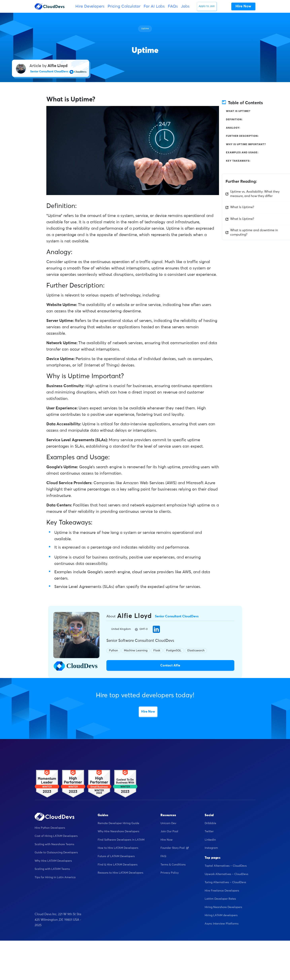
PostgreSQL (174, 651)
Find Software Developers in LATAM (121, 840)
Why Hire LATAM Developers (53, 861)
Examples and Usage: (242, 152)
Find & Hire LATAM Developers (118, 865)
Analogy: (233, 128)
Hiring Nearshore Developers (223, 907)
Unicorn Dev (168, 823)
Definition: (234, 119)
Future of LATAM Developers (116, 856)
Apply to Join (207, 6)
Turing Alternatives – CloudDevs (225, 882)
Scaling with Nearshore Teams (54, 844)
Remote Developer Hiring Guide (118, 823)
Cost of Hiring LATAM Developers (56, 836)
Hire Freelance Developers (222, 891)
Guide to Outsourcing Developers (56, 853)
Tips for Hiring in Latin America (55, 877)
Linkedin (210, 840)
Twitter (209, 831)
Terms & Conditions (173, 865)
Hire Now (148, 712)
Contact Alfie (170, 665)
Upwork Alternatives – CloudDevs (226, 874)
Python (113, 651)
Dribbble (210, 823)
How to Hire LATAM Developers (118, 848)
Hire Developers (90, 6)
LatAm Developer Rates (220, 899)
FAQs (173, 6)
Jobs (185, 6)
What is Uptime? (238, 111)
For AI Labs (154, 6)
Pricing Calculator (124, 6)
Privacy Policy (170, 873)
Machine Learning (136, 651)
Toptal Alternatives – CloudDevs (226, 866)
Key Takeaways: (238, 161)
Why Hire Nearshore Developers (118, 831)
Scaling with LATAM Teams (52, 869)
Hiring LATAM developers (221, 915)
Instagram (211, 848)
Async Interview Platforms (222, 924)
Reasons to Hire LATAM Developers (120, 873)
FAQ (163, 856)
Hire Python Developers (50, 828)
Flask (157, 651)
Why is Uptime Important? (246, 144)
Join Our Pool (169, 831)
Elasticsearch (196, 651)
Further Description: (242, 136)
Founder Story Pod (175, 848)
